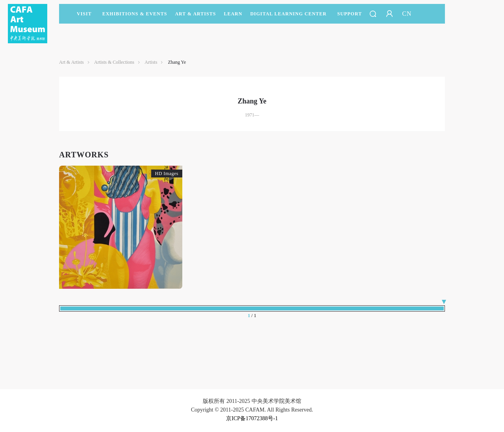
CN (407, 14)
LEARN (233, 17)
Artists (151, 62)
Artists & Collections (114, 62)
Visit (84, 14)
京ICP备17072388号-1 (252, 418)
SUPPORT (350, 17)
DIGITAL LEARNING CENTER (288, 14)
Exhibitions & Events (135, 17)
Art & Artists (195, 17)
